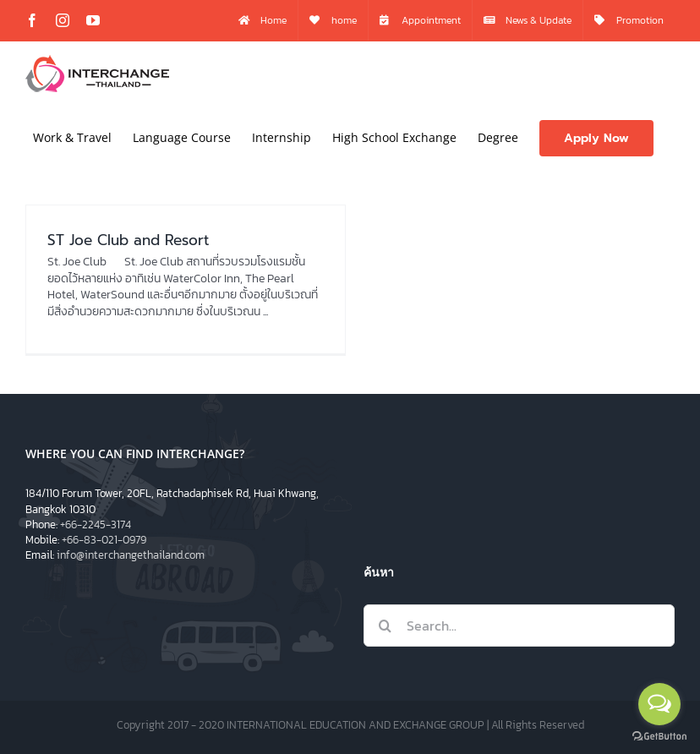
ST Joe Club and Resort (128, 240)
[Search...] (519, 626)
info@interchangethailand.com (131, 555)
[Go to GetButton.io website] (659, 737)
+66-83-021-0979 (104, 540)
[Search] (385, 626)
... (265, 311)
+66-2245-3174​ (96, 525)
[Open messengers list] (659, 704)
